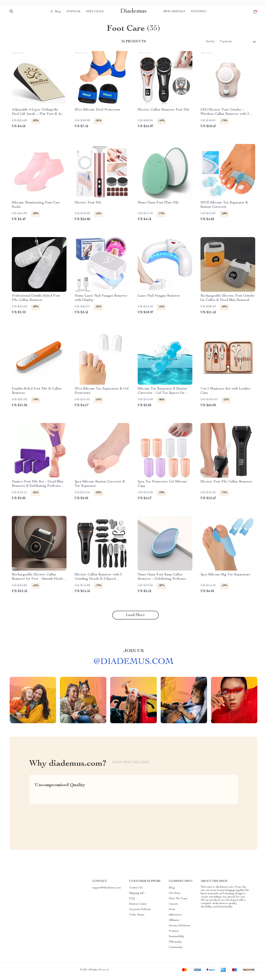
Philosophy (175, 945)
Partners (174, 934)
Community (176, 950)
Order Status (137, 918)
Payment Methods (140, 913)
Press (172, 913)
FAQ (132, 902)
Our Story (175, 896)
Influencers (175, 918)
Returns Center (138, 907)
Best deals (95, 12)
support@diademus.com (107, 891)
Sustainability (177, 940)
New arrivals (174, 12)
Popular (74, 12)
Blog (172, 891)
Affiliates (174, 923)
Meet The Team (178, 902)
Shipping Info (137, 896)
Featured (199, 12)
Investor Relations (179, 929)
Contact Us (136, 891)
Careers (173, 907)
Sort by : (211, 44)
